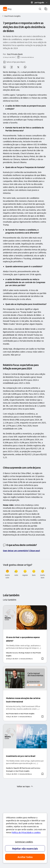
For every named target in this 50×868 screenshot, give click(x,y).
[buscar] (40, 9)
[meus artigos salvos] (46, 9)
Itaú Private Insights (11, 16)
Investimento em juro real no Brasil (21, 756)
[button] (38, 2)
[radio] (7, 574)
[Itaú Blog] (7, 9)
